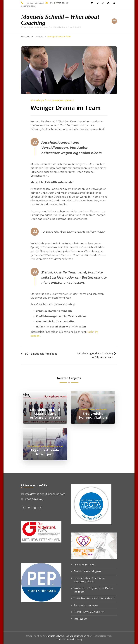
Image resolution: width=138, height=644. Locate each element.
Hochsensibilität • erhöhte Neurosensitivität (89, 580)
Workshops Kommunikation (93, 409)
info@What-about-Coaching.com (45, 494)
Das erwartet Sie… (84, 565)
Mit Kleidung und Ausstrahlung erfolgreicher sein (95, 355)
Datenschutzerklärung (69, 639)
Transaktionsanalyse (86, 605)
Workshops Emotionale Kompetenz (52, 100)
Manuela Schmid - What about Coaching (68, 636)
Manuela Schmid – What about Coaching (60, 20)
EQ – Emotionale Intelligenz (41, 354)
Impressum (81, 619)
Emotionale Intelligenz (87, 571)
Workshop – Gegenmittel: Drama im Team (94, 590)
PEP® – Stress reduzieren (89, 612)
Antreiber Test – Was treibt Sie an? (95, 599)
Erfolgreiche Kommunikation (93, 416)
